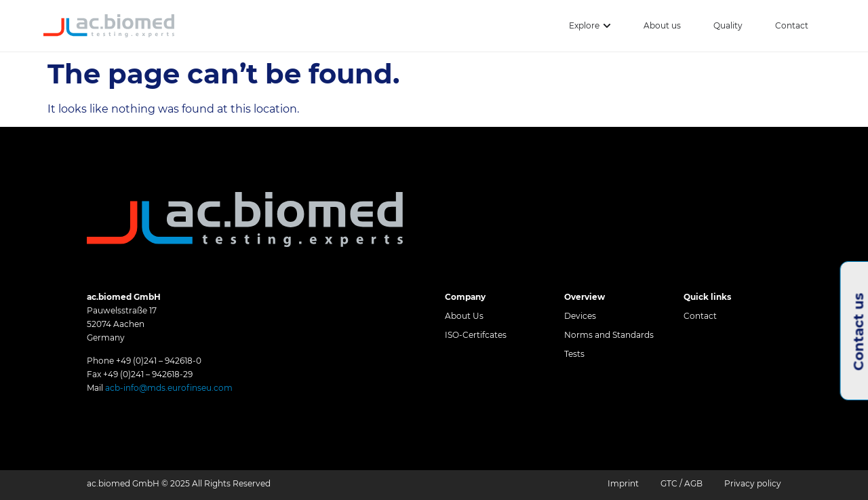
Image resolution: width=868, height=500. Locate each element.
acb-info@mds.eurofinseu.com (169, 388)
